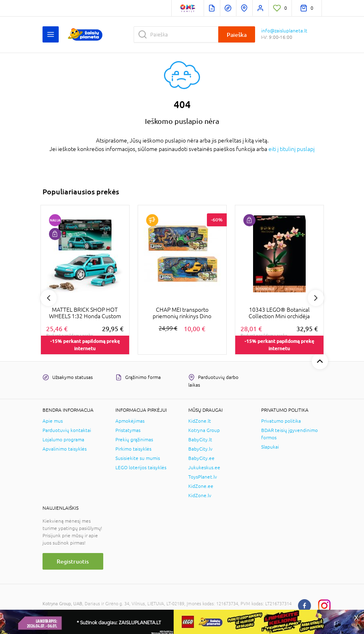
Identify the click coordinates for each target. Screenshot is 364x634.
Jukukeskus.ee (204, 468)
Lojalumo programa (63, 440)
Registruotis (73, 561)
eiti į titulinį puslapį (292, 149)
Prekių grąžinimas (134, 440)
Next (316, 298)
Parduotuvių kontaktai (67, 430)
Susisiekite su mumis (138, 458)
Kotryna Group (204, 430)
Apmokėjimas (130, 421)
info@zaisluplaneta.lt (284, 31)
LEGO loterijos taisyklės (141, 468)
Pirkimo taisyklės (133, 449)
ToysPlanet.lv (203, 477)
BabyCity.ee (201, 458)
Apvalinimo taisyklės (65, 449)
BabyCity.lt (200, 440)
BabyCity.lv (200, 449)
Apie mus (53, 421)
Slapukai (270, 447)
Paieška (237, 35)
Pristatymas (128, 430)
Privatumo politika (281, 421)
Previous (49, 298)
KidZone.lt (200, 421)
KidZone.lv (200, 496)
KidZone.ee (201, 486)
